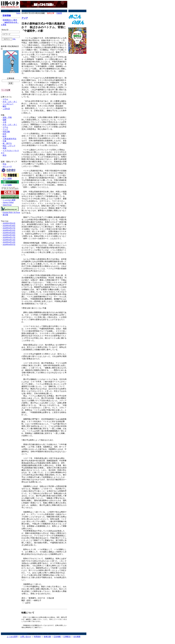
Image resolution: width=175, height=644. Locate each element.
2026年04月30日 (9, 226)
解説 (4, 106)
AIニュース (7, 166)
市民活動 (6, 132)
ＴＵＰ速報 (7, 185)
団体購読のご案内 (10, 20)
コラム (5, 99)
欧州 (4, 136)
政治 (4, 155)
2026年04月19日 (9, 235)
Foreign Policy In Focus (11, 212)
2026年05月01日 (9, 223)
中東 (4, 141)
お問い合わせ (26, 637)
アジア (5, 129)
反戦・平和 (7, 117)
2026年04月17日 (9, 237)
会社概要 (77, 637)
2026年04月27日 (9, 228)
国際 (4, 120)
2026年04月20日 (9, 233)
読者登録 (7, 16)
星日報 (5, 215)
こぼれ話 (6, 109)
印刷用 (59, 13)
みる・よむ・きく (10, 102)
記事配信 (67, 637)
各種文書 (47, 637)
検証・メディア (9, 146)
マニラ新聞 (7, 179)
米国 (4, 148)
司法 (4, 164)
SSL (14, 39)
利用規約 (37, 637)
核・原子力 (7, 143)
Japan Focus (7, 205)
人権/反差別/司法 (10, 139)
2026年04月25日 (9, 230)
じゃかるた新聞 (9, 200)
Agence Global (8, 202)
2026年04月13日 (9, 240)
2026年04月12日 (9, 242)
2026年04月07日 (9, 244)
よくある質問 (12, 637)
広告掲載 (57, 637)
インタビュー (8, 104)
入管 (4, 122)
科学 (4, 134)
